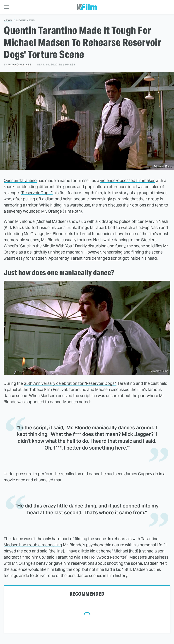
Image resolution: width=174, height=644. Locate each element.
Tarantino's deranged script (96, 258)
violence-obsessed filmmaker (127, 180)
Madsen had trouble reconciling (33, 545)
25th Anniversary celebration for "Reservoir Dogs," (70, 383)
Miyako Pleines (20, 65)
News (8, 21)
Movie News (26, 21)
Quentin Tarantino (20, 180)
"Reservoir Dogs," (37, 193)
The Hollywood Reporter (104, 557)
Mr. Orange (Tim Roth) (62, 211)
